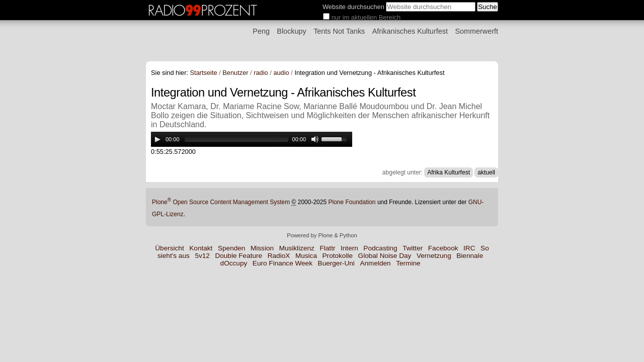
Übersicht (169, 248)
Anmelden (375, 263)
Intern (349, 248)
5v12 (202, 256)
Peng (261, 31)
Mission (262, 248)
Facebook (443, 248)
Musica (306, 256)
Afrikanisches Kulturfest (410, 31)
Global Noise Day (385, 256)
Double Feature (238, 256)
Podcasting (380, 248)
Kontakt (201, 248)
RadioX (279, 256)
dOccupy (234, 263)
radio (261, 73)
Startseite (204, 73)
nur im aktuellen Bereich (366, 17)
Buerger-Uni (336, 263)
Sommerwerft (476, 31)
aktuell (486, 172)
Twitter (413, 248)
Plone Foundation (352, 202)
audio (281, 73)
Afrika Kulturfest (449, 172)
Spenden (231, 248)
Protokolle (338, 256)
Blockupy (291, 31)
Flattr (327, 248)
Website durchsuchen (353, 7)
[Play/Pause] (157, 139)
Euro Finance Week (283, 263)
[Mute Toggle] (315, 139)
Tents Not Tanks (339, 31)
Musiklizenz (297, 248)
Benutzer (235, 73)
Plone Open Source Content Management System (221, 202)
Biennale (470, 256)
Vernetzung (434, 256)
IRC (469, 248)
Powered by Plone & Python (322, 235)
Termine (408, 263)
